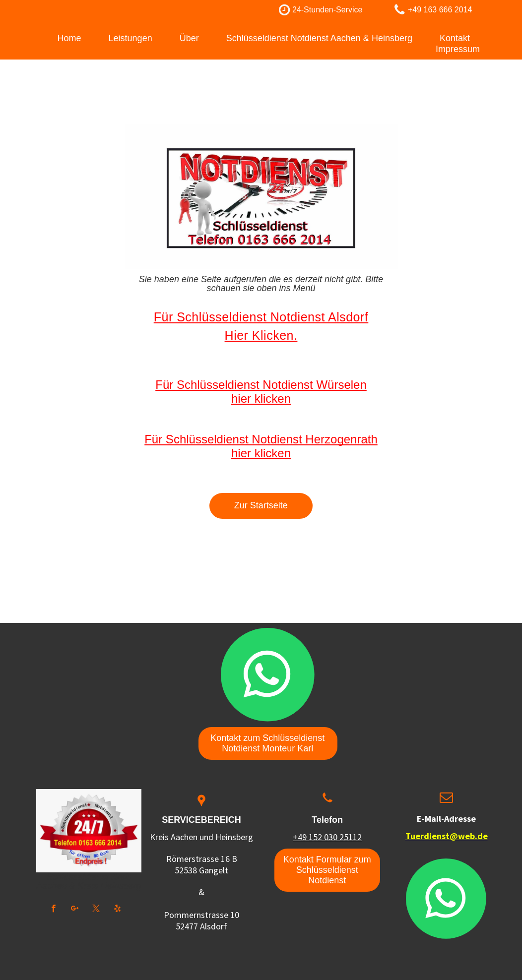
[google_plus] (75, 910)
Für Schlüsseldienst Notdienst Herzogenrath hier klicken (261, 446)
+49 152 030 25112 (327, 837)
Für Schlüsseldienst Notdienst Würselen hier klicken (261, 392)
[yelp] (117, 910)
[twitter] (96, 910)
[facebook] (53, 910)
